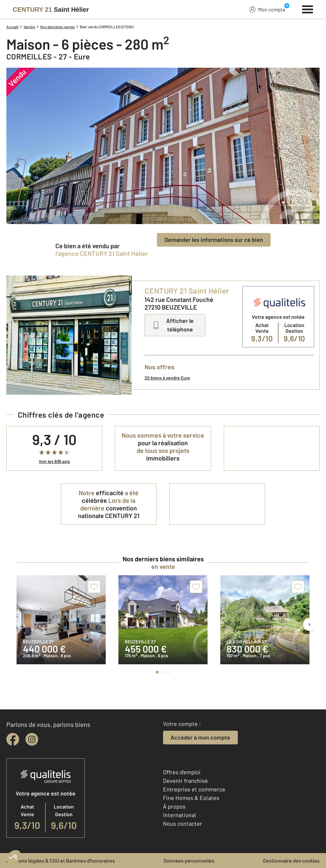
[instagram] (32, 739)
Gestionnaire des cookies (291, 861)
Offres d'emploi (182, 772)
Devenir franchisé (185, 781)
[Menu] (308, 9)
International (179, 815)
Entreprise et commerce (194, 789)
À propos (174, 806)
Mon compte (267, 9)
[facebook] (13, 739)
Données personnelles (189, 861)
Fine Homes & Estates (191, 798)
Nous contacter (183, 824)
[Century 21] (51, 10)
